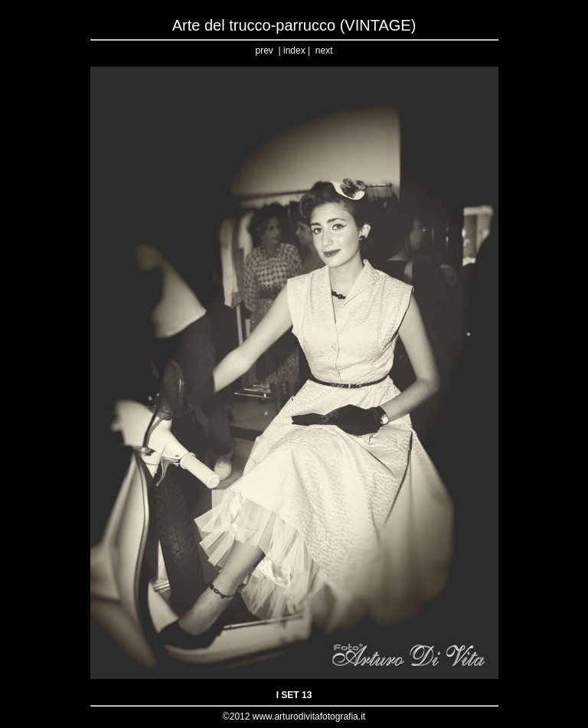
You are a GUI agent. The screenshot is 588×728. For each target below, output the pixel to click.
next (324, 51)
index (294, 51)
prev (265, 51)
